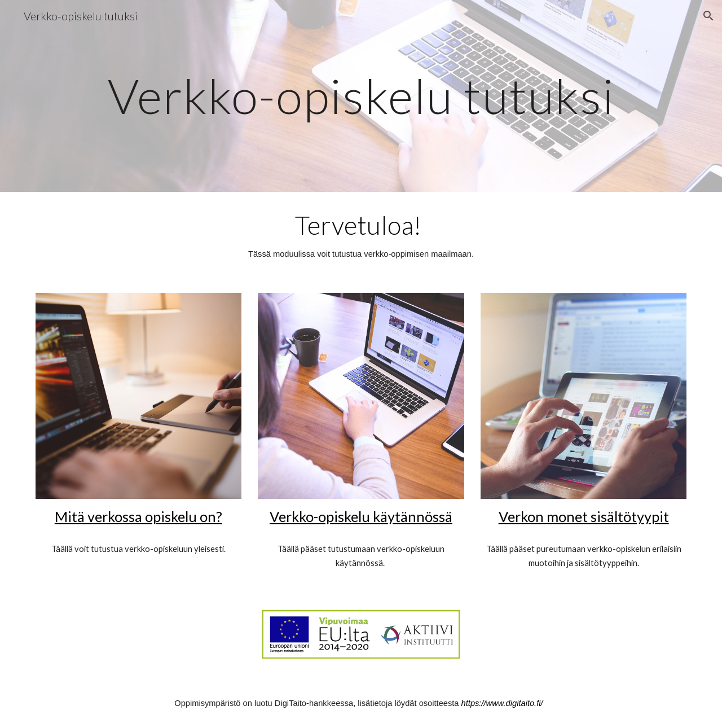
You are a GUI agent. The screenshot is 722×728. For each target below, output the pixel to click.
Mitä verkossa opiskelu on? (138, 516)
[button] (708, 16)
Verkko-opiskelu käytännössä (361, 516)
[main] (361, 96)
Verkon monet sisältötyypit (584, 516)
